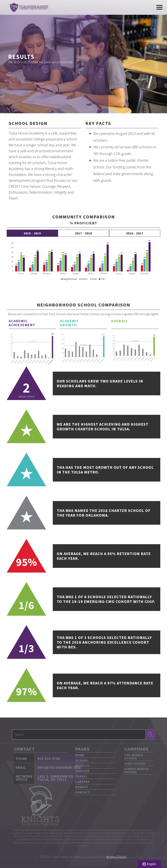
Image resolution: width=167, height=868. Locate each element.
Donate (82, 787)
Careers (82, 782)
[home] (29, 7)
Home (80, 755)
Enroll (81, 776)
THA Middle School (134, 757)
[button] (160, 7)
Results (82, 766)
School (82, 760)
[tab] (32, 233)
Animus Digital (116, 857)
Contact (83, 792)
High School (135, 763)
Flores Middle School (136, 770)
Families (82, 771)
